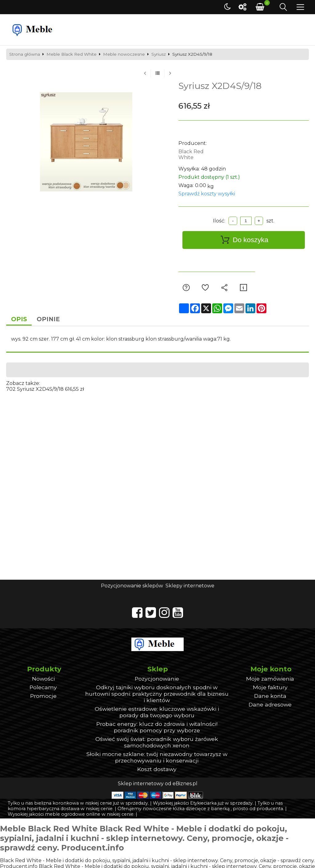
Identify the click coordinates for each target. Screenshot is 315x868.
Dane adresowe (270, 705)
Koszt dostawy (157, 770)
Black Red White (191, 154)
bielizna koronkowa (56, 804)
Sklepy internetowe (190, 587)
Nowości (43, 679)
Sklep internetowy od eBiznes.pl (158, 784)
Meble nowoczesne (124, 54)
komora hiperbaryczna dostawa (44, 809)
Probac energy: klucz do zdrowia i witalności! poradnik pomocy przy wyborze (157, 728)
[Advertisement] (157, 436)
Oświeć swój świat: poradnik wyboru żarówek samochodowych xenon (157, 743)
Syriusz (159, 54)
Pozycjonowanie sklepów (132, 587)
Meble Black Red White (72, 54)
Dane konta (270, 696)
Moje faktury (270, 688)
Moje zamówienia (270, 679)
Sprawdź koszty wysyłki (207, 194)
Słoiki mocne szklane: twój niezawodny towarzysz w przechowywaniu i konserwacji (157, 758)
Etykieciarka (203, 804)
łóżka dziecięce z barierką (201, 809)
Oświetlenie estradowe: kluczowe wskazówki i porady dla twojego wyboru (157, 713)
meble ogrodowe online (73, 815)
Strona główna (25, 54)
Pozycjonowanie (157, 679)
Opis (20, 320)
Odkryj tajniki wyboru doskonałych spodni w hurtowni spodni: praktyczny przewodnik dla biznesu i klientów (157, 694)
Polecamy (43, 688)
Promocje (43, 696)
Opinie (52, 320)
